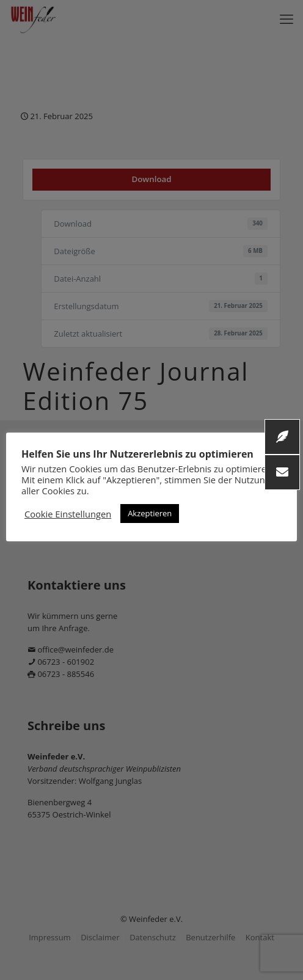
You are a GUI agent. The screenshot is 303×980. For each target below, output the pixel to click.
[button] (282, 472)
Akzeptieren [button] (150, 513)
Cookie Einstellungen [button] (68, 514)
